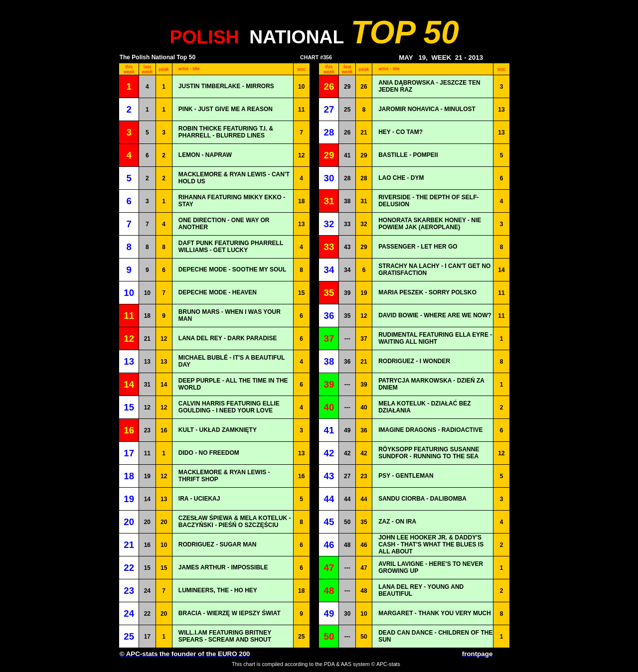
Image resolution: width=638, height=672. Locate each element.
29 (347, 87)
